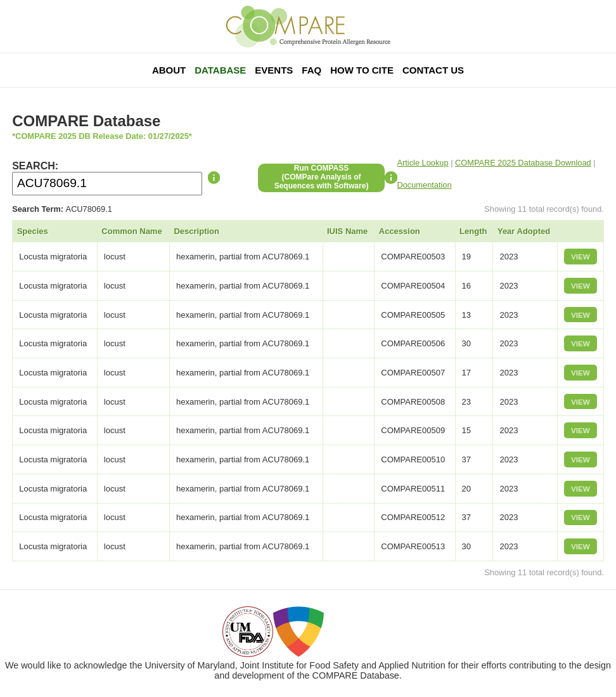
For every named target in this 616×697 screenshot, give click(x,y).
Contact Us (433, 70)
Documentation (425, 185)
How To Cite (362, 70)
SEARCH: (35, 166)
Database (220, 70)
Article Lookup (423, 163)
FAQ (311, 70)
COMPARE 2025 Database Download (523, 163)
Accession (400, 231)
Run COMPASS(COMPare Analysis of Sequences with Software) (322, 177)
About (169, 70)
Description (196, 231)
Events (274, 70)
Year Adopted (524, 231)
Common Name (132, 231)
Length (473, 231)
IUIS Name (347, 231)
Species (33, 231)
